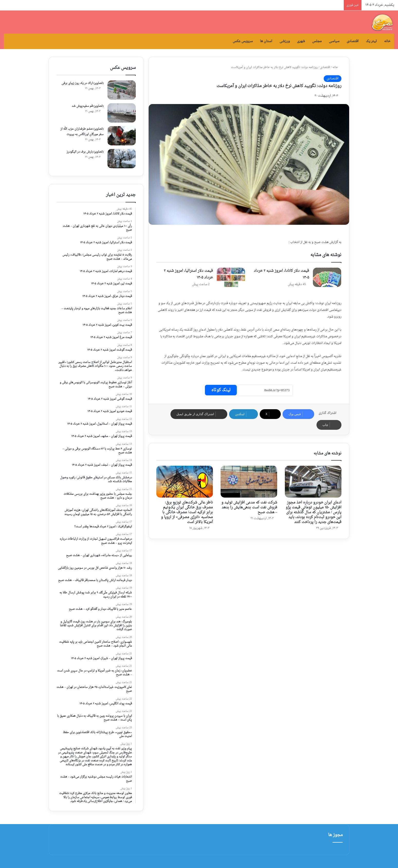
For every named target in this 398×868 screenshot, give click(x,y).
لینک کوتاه (221, 390)
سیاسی (334, 41)
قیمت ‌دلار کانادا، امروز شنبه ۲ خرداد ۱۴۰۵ (281, 274)
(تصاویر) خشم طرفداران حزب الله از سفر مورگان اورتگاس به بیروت (82, 132)
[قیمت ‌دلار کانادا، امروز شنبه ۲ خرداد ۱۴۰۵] (327, 277)
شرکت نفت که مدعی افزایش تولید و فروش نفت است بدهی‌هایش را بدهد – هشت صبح (249, 507)
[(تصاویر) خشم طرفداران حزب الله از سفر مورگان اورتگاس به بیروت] (122, 136)
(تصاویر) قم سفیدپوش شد (88, 106)
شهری (301, 41)
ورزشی (285, 41)
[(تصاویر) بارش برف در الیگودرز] (122, 159)
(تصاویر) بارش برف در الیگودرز (85, 152)
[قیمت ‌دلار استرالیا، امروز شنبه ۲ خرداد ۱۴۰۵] (231, 277)
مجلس (317, 41)
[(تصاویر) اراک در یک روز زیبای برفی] (122, 90)
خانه (387, 41)
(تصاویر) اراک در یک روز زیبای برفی (83, 83)
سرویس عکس (243, 41)
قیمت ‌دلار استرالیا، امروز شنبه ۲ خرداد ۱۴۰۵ (188, 274)
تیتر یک (371, 41)
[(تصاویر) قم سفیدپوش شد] (122, 113)
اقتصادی (353, 41)
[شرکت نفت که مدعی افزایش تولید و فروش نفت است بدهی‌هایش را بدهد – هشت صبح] (249, 482)
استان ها (266, 41)
